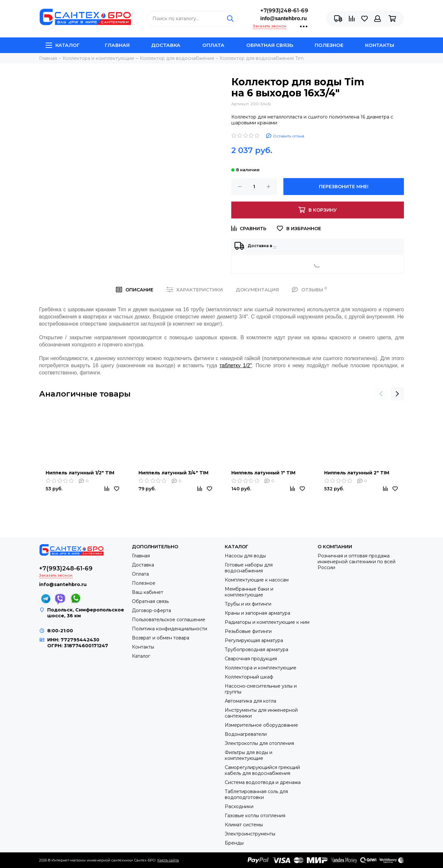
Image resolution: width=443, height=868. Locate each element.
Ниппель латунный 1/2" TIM (80, 473)
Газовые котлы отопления (255, 816)
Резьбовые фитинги (248, 631)
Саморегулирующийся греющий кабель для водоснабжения (262, 770)
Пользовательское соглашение (169, 620)
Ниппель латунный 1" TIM (263, 473)
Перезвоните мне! (344, 187)
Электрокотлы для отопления (259, 743)
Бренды (234, 843)
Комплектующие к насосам (257, 580)
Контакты (380, 45)
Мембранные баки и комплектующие (249, 592)
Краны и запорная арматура (257, 613)
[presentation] (381, 394)
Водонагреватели (246, 734)
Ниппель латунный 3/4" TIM (173, 473)
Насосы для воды (245, 556)
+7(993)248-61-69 (284, 11)
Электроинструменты (250, 834)
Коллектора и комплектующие (261, 668)
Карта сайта (168, 860)
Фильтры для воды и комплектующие (249, 755)
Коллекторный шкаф (249, 677)
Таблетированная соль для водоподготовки (256, 794)
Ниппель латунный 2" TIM (357, 473)
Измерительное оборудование (261, 725)
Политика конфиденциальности (170, 629)
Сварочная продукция (251, 659)
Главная (117, 45)
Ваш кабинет (148, 592)
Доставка (166, 45)
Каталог (63, 45)
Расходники (239, 806)
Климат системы (244, 825)
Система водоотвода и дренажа (263, 782)
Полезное (329, 45)
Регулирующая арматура (254, 640)
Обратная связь (270, 45)
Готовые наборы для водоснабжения (249, 568)
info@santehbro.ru (284, 18)
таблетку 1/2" (236, 365)
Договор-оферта (151, 610)
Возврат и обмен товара (161, 638)
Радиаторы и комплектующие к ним (267, 622)
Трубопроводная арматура (257, 650)
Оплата (213, 45)
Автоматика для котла (250, 701)
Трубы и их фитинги (248, 604)
